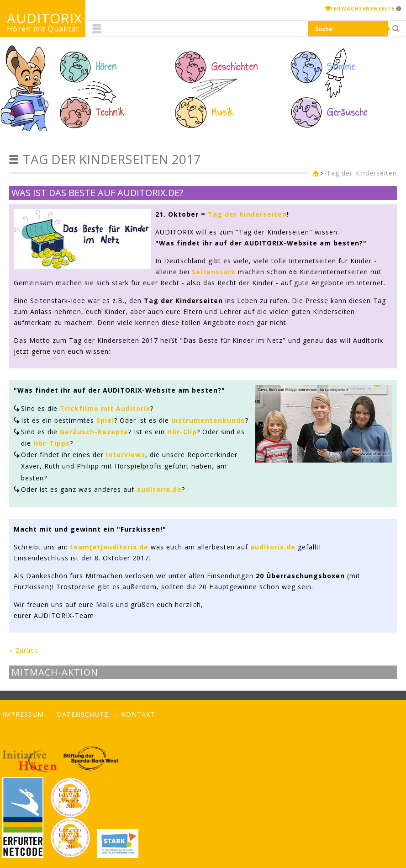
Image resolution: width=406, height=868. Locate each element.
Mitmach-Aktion (55, 672)
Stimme (341, 67)
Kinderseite (314, 174)
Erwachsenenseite (364, 8)
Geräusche (347, 112)
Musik (223, 112)
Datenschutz (83, 714)
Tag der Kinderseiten (362, 173)
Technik (110, 112)
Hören (106, 67)
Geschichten (235, 67)
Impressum (23, 714)
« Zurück (24, 650)
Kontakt (138, 714)
